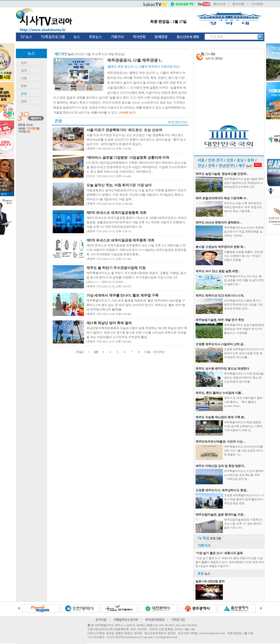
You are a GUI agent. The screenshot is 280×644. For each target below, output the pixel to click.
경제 (24, 71)
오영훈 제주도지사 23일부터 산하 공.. (220, 344)
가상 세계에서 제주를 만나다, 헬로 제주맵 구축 (123, 295)
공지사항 (238, 4)
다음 (147, 352)
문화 (24, 86)
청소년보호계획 (188, 37)
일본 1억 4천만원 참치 (210, 581)
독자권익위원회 (155, 620)
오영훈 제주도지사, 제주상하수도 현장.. (222, 490)
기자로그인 (178, 620)
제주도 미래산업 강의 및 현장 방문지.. (220, 466)
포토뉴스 (95, 37)
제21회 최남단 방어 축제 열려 (109, 323)
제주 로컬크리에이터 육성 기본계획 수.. (222, 198)
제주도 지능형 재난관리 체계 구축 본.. (220, 417)
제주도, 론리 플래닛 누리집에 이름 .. (219, 393)
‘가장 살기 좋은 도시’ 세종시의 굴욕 (219, 553)
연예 (24, 101)
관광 (24, 94)
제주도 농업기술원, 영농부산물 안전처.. (222, 174)
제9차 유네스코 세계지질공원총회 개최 (117, 213)
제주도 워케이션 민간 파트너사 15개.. (220, 296)
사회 (24, 78)
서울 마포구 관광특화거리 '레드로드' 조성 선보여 (124, 130)
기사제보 (257, 4)
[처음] (80, 352)
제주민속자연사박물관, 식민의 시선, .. (220, 442)
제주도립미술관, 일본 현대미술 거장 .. (220, 515)
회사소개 (219, 4)
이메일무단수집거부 (126, 620)
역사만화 (139, 37)
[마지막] (159, 352)
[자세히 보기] (128, 113)
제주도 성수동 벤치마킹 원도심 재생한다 (222, 369)
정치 (24, 63)
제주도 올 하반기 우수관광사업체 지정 (116, 268)
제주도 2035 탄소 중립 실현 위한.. (218, 271)
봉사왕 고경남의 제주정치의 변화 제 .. (220, 247)
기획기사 (117, 37)
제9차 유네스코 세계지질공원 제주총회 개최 (120, 240)
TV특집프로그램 (53, 37)
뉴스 (77, 37)
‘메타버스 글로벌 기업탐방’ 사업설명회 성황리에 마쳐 (128, 158)
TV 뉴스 (26, 37)
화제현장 (161, 37)
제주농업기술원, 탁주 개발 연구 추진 (220, 320)
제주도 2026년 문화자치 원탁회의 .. (219, 223)
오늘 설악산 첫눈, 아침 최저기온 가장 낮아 (119, 185)
